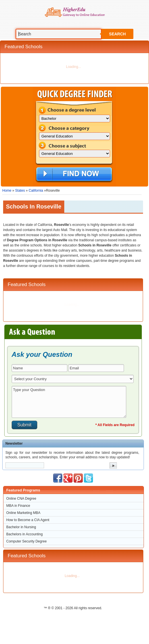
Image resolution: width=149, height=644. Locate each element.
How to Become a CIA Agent (28, 520)
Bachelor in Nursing (21, 527)
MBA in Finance (18, 506)
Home (7, 191)
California (36, 191)
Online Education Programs (75, 12)
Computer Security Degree (26, 541)
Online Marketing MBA (23, 513)
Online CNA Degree (21, 499)
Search (117, 34)
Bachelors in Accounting (24, 534)
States (20, 191)
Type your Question (69, 402)
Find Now (74, 175)
